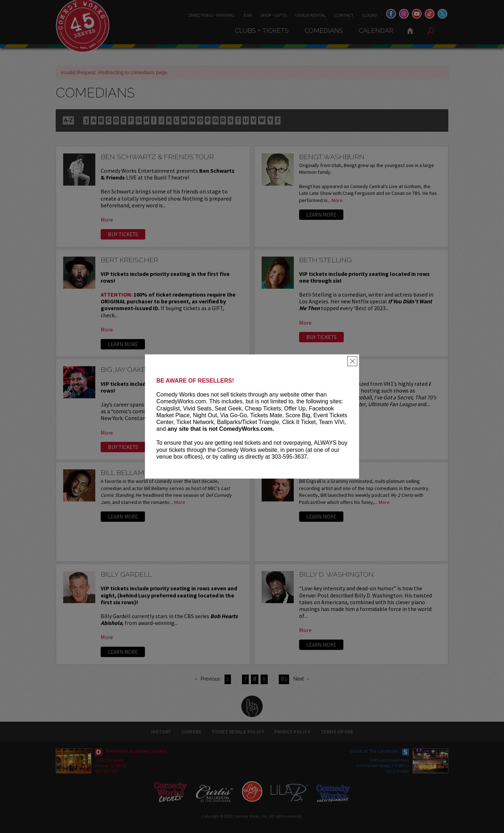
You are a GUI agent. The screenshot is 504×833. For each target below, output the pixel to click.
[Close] (352, 361)
